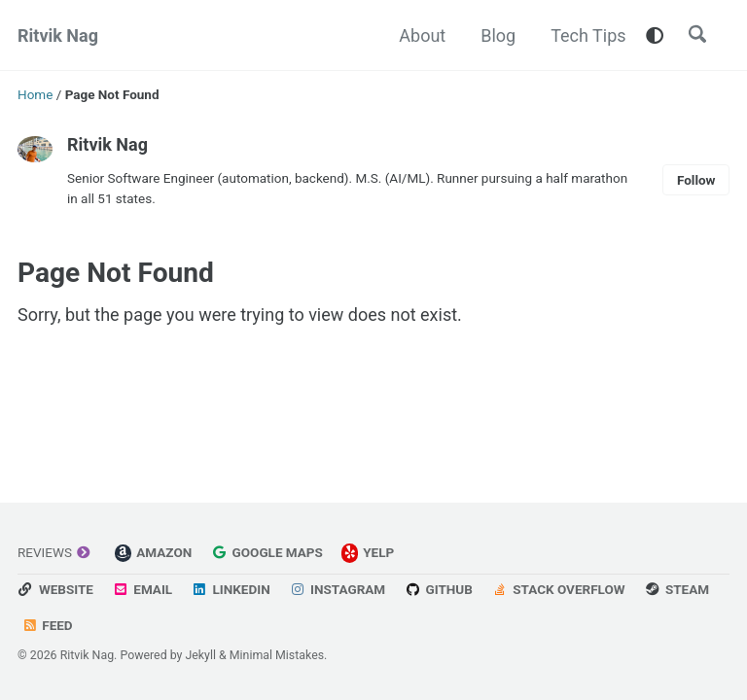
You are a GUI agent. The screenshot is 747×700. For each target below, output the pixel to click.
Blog (498, 35)
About (422, 35)
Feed (48, 625)
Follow (696, 180)
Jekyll (200, 655)
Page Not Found (116, 273)
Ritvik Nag (58, 35)
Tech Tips (588, 35)
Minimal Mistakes (277, 655)
